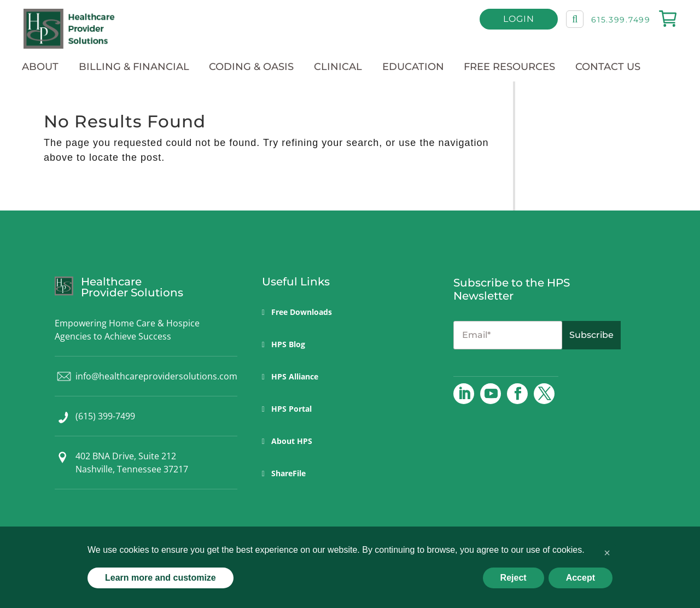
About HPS (292, 441)
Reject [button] (514, 578)
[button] (607, 553)
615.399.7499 (622, 22)
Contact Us (608, 67)
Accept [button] (581, 578)
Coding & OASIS (251, 67)
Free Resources (509, 67)
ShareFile (288, 473)
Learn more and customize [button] (161, 578)
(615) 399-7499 (105, 416)
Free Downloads (302, 312)
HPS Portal (291, 409)
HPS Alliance (295, 376)
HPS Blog (288, 344)
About (40, 67)
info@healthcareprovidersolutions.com (156, 376)
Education (413, 67)
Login (520, 21)
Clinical (338, 67)
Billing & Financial (134, 67)
